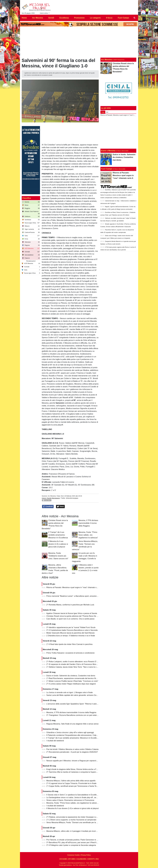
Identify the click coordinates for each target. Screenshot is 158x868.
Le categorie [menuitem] (95, 18)
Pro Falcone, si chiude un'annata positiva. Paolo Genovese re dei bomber (76, 840)
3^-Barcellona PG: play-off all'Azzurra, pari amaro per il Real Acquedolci (75, 842)
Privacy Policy (86, 855)
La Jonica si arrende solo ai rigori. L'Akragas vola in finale (70, 692)
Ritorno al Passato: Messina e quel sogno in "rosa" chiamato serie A (74, 587)
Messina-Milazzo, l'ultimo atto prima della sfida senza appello (71, 781)
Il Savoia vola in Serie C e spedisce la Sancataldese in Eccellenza (73, 795)
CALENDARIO (81, 859)
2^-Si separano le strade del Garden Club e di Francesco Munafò (73, 664)
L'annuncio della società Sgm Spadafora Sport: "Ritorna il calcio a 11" (74, 704)
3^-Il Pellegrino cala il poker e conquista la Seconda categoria (71, 845)
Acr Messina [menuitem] (37, 18)
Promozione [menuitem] (79, 18)
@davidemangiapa (72, 498)
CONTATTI (91, 859)
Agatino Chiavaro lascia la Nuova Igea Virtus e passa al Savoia (72, 613)
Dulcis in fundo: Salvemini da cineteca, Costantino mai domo (71, 676)
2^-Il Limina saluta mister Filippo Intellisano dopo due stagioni (71, 684)
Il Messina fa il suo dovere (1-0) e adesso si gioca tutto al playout (58, 544)
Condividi (48, 507)
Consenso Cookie (73, 855)
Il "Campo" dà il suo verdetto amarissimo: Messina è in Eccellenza (58, 535)
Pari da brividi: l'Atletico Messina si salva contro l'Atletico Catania (72, 749)
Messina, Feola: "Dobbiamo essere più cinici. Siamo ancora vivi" (58, 556)
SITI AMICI (72, 859)
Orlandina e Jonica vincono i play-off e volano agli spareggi (70, 732)
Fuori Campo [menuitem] (123, 18)
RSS (97, 859)
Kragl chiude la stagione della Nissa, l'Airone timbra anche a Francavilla (75, 769)
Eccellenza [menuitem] (64, 18)
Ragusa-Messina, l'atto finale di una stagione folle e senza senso (72, 724)
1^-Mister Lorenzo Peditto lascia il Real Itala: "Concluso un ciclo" (72, 681)
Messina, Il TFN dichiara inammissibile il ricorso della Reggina (88, 523)
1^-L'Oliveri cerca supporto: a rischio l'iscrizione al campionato (71, 820)
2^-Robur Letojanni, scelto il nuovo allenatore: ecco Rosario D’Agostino (75, 662)
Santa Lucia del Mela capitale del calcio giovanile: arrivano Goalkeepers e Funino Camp (82, 695)
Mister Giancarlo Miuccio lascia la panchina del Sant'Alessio (70, 633)
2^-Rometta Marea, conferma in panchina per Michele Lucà (70, 605)
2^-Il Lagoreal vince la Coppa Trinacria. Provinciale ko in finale (71, 783)
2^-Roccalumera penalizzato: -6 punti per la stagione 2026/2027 (72, 752)
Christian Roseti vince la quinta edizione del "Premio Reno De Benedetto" (76, 616)
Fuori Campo (107, 169)
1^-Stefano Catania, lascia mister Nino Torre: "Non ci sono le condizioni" (75, 667)
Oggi (103, 112)
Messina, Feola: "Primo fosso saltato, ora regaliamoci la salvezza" (88, 535)
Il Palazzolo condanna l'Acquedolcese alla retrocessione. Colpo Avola (74, 735)
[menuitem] (134, 18)
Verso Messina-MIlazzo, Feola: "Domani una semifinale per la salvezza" (75, 822)
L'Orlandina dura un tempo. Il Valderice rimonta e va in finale (71, 636)
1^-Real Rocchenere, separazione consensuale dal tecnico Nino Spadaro (76, 678)
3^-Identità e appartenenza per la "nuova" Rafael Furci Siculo (71, 627)
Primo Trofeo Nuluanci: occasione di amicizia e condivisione (70, 653)
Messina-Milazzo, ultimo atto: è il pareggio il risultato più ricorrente (73, 831)
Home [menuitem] (24, 18)
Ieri (107, 112)
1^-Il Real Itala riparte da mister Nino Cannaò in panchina (69, 644)
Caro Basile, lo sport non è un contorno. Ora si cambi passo (70, 619)
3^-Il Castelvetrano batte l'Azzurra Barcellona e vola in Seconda (72, 630)
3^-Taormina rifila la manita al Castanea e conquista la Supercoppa (73, 772)
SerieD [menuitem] (51, 18)
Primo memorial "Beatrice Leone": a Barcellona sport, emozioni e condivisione (78, 596)
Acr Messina (52, 496)
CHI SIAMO (63, 859)
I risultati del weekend (55, 741)
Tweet (60, 507)
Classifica (27, 198)
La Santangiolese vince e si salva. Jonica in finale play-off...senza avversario (77, 797)
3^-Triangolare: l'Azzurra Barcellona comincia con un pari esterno (73, 715)
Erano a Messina (108, 151)
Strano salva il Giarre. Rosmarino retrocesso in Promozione (70, 800)
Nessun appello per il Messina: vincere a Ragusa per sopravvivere (73, 761)
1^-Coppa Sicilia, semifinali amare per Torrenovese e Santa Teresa (73, 786)
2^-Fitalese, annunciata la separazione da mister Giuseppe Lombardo (74, 817)
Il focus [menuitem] (109, 18)
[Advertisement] (118, 133)
